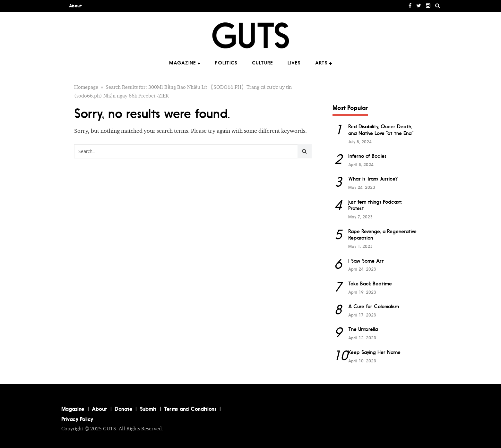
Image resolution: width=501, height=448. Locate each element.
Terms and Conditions (190, 409)
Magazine (183, 63)
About (75, 6)
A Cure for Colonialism (374, 306)
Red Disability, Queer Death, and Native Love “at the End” (381, 130)
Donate (123, 409)
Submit (148, 409)
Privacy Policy (77, 419)
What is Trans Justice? (373, 179)
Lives (294, 63)
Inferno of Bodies (367, 156)
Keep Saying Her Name (374, 352)
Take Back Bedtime (370, 284)
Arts (321, 63)
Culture (263, 63)
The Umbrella (363, 329)
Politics (226, 63)
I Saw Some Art (366, 261)
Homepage (86, 87)
